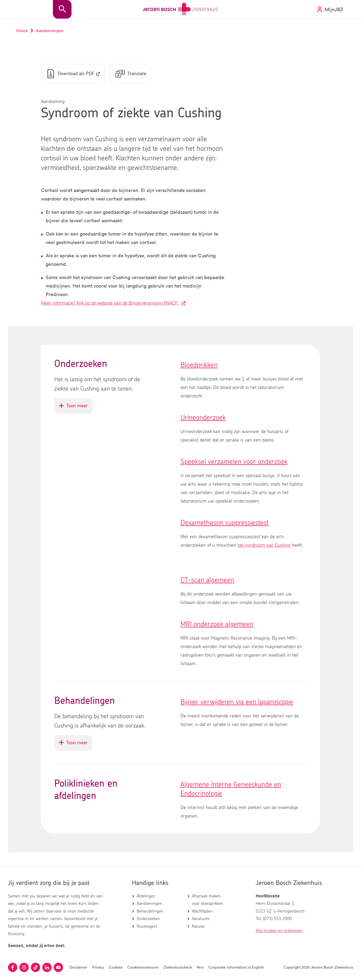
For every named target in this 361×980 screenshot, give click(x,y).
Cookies (116, 967)
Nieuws (198, 926)
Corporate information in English (236, 967)
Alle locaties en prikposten (279, 931)
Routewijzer (147, 926)
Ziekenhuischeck (178, 967)
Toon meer (76, 409)
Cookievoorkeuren (143, 967)
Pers (200, 967)
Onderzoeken (148, 919)
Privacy (98, 967)
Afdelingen (146, 896)
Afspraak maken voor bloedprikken (208, 900)
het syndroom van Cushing (264, 546)
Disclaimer (78, 967)
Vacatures (201, 919)
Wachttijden (202, 911)
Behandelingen (150, 911)
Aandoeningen (149, 904)
